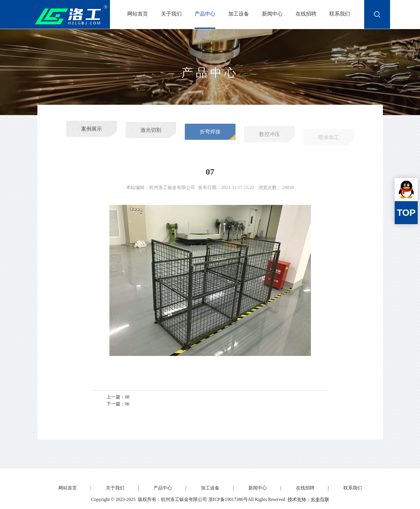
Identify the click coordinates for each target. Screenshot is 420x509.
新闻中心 (272, 14)
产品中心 (205, 14)
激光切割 (151, 132)
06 (127, 404)
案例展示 (92, 130)
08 (127, 397)
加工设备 (239, 14)
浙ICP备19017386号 (228, 499)
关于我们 (171, 14)
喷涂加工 (329, 140)
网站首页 (138, 14)
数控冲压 (269, 138)
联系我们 (340, 14)
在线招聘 (306, 14)
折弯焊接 (210, 135)
